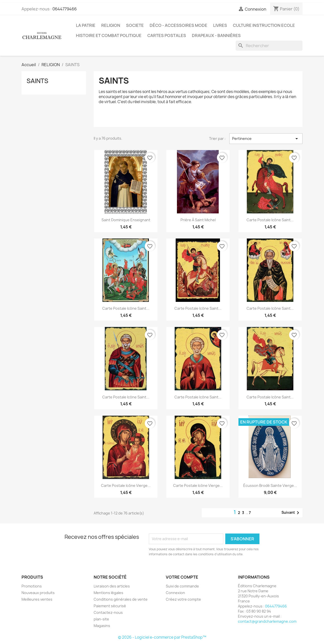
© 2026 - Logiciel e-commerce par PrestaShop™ (162, 637)
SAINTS (37, 81)
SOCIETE (135, 25)
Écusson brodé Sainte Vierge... (270, 485)
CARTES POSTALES (167, 35)
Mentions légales (108, 593)
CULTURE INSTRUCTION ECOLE (264, 25)
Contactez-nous (108, 612)
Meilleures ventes (37, 599)
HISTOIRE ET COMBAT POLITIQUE (109, 35)
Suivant (291, 513)
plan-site (101, 619)
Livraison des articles (112, 586)
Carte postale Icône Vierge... (126, 485)
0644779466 (65, 9)
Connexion (175, 593)
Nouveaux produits (38, 593)
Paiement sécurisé (110, 606)
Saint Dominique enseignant (126, 220)
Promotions (32, 586)
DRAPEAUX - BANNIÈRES (216, 35)
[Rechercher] (269, 46)
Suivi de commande (182, 586)
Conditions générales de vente (121, 599)
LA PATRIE (86, 25)
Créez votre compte (183, 599)
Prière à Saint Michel (198, 220)
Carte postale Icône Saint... (270, 220)
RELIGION (111, 25)
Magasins (102, 626)
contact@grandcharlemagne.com (267, 621)
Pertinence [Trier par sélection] (266, 139)
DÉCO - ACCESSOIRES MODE (178, 25)
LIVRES (220, 25)
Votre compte (182, 577)
